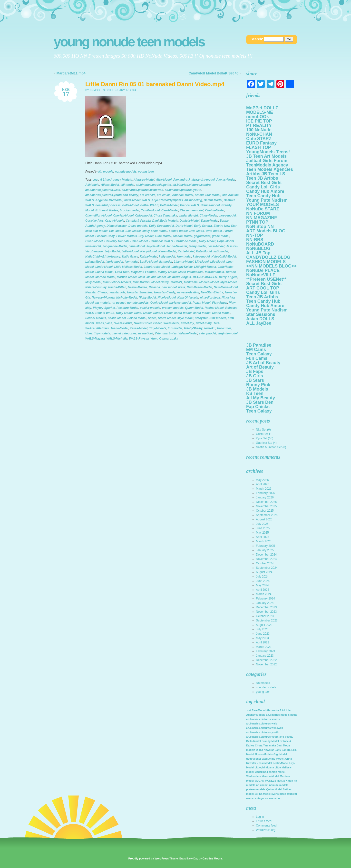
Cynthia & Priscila (138, 221)
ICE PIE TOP (259, 121)
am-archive (148, 195)
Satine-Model (221, 313)
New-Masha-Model (200, 287)
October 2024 (265, 563)
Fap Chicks (258, 407)
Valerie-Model (188, 333)
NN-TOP (255, 235)
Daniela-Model (190, 221)
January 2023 (265, 656)
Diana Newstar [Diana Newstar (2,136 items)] (265, 750)
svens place (104, 323)
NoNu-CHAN (259, 134)
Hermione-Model (186, 241)
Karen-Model (167, 251)
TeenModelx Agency (267, 165)
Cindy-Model (208, 216)
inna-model (93, 246)
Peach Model (201, 303)
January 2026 (265, 497)
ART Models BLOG (266, 231)
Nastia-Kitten (117, 287)
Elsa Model (133, 231)
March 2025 (264, 541)
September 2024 (267, 568)
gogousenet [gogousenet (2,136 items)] (253, 759)
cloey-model (227, 216)
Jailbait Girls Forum (267, 161)
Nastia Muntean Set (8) (271, 447)
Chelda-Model (215, 210)
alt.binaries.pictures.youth (183, 190)
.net (96, 180)
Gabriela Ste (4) (266, 443)
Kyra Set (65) (265, 438)
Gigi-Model (146, 236)
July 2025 (262, 524)
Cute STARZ (259, 139)
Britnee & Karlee (107, 210)
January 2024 (265, 603)
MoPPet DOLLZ (262, 108)
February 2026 (265, 493)
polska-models (150, 308)
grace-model (220, 236)
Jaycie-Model (156, 246)
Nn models (106, 172)
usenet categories (124, 333)
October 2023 (265, 616)
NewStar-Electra (212, 292)
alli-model (127, 185)
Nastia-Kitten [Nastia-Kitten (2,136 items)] (285, 781)
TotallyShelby (193, 328)
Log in (260, 817)
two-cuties (224, 328)
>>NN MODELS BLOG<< (271, 266)
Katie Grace (130, 257)
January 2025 (265, 550)
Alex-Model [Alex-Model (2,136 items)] (258, 710)
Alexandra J (182, 180)
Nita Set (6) (263, 430)
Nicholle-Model (127, 298)
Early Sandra (203, 226)
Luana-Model (104, 272)
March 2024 (264, 594)
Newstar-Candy (165, 292)
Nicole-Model (167, 298)
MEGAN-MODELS (205, 277)
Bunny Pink (258, 385)
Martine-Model (127, 277)
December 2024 (266, 555)
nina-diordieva (210, 298)
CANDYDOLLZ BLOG (268, 257)
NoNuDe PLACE (263, 270)
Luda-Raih (122, 272)
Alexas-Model (226, 180)
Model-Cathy (160, 282)
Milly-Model (93, 282)
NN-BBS (255, 240)
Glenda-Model (182, 236)
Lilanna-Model (184, 262)
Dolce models (138, 226)
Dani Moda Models (165, 221)
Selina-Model (117, 318)
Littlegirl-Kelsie (182, 267)
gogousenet (202, 236)
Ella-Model (117, 231)
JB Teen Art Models (266, 156)
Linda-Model (104, 267)
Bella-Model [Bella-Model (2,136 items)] (253, 741)
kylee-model (201, 257)
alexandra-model (203, 180)
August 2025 (264, 519)
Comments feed (266, 826)
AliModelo (92, 185)
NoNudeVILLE (261, 275)
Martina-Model (105, 277)
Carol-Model (170, 210)
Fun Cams (257, 358)
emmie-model (178, 231)
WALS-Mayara (95, 339)
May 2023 (262, 638)
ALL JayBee (259, 323)
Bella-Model (130, 205)
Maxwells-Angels (179, 277)
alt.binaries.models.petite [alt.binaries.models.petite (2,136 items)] (282, 715)
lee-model (131, 262)
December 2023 (266, 607)
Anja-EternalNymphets (167, 200)
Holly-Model (207, 241)
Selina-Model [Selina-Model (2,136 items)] (263, 794)
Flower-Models (127, 236)
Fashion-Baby (105, 236)
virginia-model (228, 333)
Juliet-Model (130, 251)
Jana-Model (137, 246)
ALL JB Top (258, 253)
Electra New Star (225, 226)
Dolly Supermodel (161, 226)
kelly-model (167, 257)
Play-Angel (220, 303)
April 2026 (263, 484)
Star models (218, 318)
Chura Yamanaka (165, 216)
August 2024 (264, 572)
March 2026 (264, 489)
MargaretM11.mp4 (71, 73)
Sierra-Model (167, 318)
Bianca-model (210, 205)
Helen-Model (139, 241)
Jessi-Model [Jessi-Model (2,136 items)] (265, 763)
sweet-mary (204, 323)
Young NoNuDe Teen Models (129, 42)
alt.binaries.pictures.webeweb (142, 190)
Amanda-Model (183, 195)
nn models (103, 303)
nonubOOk (258, 117)
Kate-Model (204, 251)
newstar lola (117, 292)
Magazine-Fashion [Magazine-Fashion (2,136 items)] (266, 772)
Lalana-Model (95, 262)
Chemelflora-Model (98, 216)
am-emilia (164, 195)
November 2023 (266, 612)
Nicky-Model (147, 298)
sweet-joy (188, 323)
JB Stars (255, 380)
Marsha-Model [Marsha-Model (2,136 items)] (270, 776)
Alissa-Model (110, 185)
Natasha (154, 287)
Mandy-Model (167, 272)
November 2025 (266, 506)
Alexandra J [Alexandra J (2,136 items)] (273, 710)
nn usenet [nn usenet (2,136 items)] (262, 785)
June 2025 (263, 528)
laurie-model (114, 262)
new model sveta (173, 287)
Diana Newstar (117, 226)
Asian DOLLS (260, 319)
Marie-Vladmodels (191, 272)
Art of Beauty (260, 367)
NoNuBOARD (260, 244)
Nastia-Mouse (137, 287)
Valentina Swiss (166, 333)
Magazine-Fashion (144, 272)
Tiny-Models (158, 328)
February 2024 (265, 599)
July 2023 (262, 629)
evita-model (214, 231)
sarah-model (183, 313)
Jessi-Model (216, 246)
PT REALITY (259, 125)
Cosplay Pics (94, 221)
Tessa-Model (139, 328)
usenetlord (146, 333)
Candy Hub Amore (265, 191)
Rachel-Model (214, 308)
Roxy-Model (124, 313)
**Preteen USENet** (266, 279)
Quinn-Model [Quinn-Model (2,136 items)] (274, 789)
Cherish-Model (123, 216)
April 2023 (263, 642)
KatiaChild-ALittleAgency (103, 257)
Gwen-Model (94, 241)
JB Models (257, 389)
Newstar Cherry (96, 292)
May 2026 (262, 480)
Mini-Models (141, 282)
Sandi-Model (143, 313)
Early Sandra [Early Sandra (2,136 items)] (283, 750)
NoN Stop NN (260, 227)
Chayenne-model (192, 210)
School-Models (96, 318)
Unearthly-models (98, 333)
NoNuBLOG (258, 248)
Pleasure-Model (127, 308)
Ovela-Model (159, 303)
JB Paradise (259, 345)
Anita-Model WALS (137, 200)
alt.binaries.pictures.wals (103, 190)
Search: (257, 39)
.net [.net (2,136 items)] (249, 710)
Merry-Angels (228, 277)
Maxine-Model (156, 277)
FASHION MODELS (266, 262)
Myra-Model (229, 282)
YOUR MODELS (263, 205)
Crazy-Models (115, 221)
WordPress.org (266, 830)
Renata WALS (105, 313)
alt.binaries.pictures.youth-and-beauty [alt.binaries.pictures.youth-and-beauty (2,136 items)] (270, 737)
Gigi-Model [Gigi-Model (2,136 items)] (280, 754)
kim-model (184, 257)
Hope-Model (226, 241)
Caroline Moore (212, 858)
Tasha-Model (119, 328)
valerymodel (207, 333)
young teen (146, 172)
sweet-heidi (171, 323)
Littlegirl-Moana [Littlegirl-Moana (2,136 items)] (264, 767)
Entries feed (264, 821)
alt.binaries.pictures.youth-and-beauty (112, 195)
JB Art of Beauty (263, 363)
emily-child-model (155, 231)
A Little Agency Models (116, 180)
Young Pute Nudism (267, 200)
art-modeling (193, 200)
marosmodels (214, 272)
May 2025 (262, 533)
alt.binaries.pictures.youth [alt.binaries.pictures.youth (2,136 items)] (262, 732)
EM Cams (256, 350)
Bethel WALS (149, 205)
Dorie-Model (184, 226)
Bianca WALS (190, 205)
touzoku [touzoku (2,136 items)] (292, 794)
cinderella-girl (188, 216)
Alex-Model (164, 180)
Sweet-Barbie (123, 323)
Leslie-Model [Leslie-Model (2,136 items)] (281, 763)
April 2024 (263, 590)
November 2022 (266, 664)
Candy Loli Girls (263, 187)
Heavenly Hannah (117, 241)
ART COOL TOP (263, 288)
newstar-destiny (188, 292)
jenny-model (198, 246)
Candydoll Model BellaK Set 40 (214, 73)
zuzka (174, 339)
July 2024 (262, 577)
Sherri (152, 318)
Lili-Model (202, 262)
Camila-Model (150, 210)
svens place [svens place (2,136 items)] (279, 794)
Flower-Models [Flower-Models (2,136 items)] (264, 754)
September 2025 (267, 515)
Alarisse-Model (144, 180)
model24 (176, 282)
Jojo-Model (112, 251)
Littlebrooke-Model (157, 267)
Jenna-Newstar (177, 246)
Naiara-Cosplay (96, 287)
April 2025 (263, 537)
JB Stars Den (260, 402)
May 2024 (262, 585)
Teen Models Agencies (270, 169)
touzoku (210, 328)
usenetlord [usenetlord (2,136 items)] (276, 798)
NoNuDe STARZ (263, 209)
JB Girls (255, 376)
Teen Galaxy (259, 354)
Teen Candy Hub (263, 196)
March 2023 (264, 647)
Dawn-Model (210, 221)
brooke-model (129, 210)
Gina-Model (163, 236)
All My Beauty (261, 398)
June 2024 (263, 581)
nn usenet (119, 303)
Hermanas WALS (161, 241)
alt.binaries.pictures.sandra (192, 185)
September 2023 (267, 620)
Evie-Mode (197, 231)
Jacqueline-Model (115, 246)
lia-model (166, 262)
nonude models (126, 172)
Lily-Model (218, 262)
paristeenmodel (180, 303)
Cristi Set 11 (264, 434)
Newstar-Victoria (103, 298)
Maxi (141, 277)
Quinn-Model (194, 308)
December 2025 (266, 502)
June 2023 (263, 634)
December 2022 (266, 660)
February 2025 (265, 546)
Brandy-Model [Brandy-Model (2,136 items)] (270, 741)
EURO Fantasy (261, 143)
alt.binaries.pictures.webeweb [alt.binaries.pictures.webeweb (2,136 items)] (265, 728)
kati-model (221, 251)
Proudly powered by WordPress (148, 858)
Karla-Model (186, 251)
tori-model (175, 328)
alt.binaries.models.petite (153, 185)
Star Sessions (261, 314)
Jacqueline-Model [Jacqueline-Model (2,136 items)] (273, 759)
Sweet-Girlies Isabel (148, 323)
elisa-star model (96, 231)
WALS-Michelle (117, 339)
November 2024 (266, 559)
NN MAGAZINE (262, 218)
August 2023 (264, 625)
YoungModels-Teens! (268, 152)
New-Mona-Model (226, 287)
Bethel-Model (169, 205)
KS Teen (255, 393)
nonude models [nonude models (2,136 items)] (279, 785)
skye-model (185, 318)
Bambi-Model (213, 200)
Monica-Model (209, 282)
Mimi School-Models (117, 282)
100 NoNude (259, 130)
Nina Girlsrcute (188, 298)
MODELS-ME (260, 112)
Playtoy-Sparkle (104, 308)
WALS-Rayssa (139, 339)
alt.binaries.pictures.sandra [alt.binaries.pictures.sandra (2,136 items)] (263, 719)
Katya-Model (149, 257)
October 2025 (265, 511)
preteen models (173, 308)
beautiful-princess (108, 205)
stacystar (201, 318)
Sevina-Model (137, 318)
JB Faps (255, 372)
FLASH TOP (259, 147)
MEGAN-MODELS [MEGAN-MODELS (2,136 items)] (265, 781)
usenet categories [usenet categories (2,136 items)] (257, 798)
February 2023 (265, 651)
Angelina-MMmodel (109, 200)
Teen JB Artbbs (262, 178)
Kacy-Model (149, 251)
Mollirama (191, 282)
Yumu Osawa (160, 339)
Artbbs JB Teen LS (266, 174)
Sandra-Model (163, 313)
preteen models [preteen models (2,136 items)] (256, 789)
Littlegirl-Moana (205, 267)
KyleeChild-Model (224, 257)
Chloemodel (144, 216)
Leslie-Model (149, 262)
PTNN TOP (257, 222)
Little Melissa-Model (128, 267)
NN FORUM (258, 213)
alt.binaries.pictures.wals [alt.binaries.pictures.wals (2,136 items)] (262, 723)
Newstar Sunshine (140, 292)
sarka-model (202, 313)
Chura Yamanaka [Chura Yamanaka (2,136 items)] (265, 745)
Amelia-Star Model (208, 195)
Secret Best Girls (264, 183)
